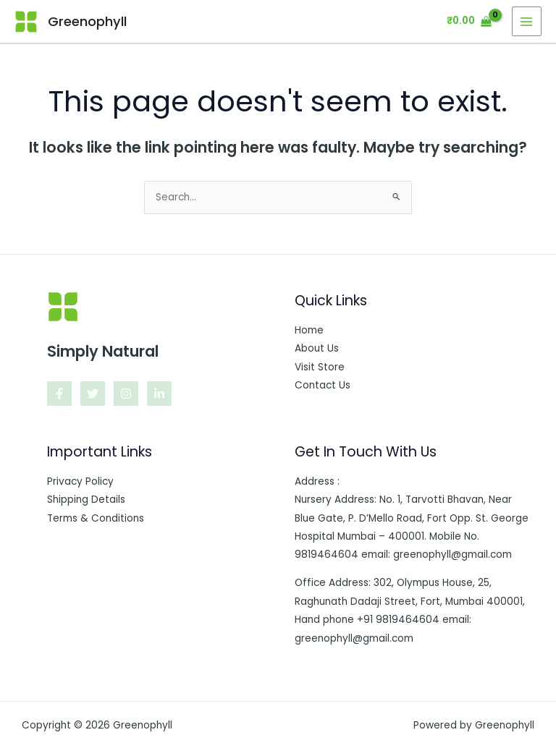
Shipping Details (86, 500)
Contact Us (323, 385)
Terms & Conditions (96, 518)
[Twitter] (93, 394)
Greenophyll (87, 21)
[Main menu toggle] (527, 21)
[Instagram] (126, 394)
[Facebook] (59, 394)
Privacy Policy (80, 481)
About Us (317, 348)
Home (309, 330)
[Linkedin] (159, 394)
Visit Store (320, 367)
